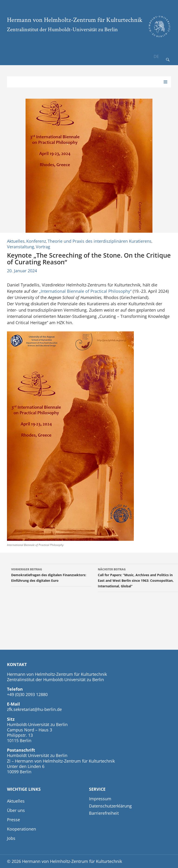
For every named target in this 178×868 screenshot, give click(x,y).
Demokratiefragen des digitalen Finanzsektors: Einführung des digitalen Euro (51, 575)
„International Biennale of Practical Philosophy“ (85, 291)
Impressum (100, 799)
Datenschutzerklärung (110, 806)
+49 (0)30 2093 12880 (27, 694)
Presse (13, 820)
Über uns (16, 810)
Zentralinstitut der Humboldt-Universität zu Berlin (62, 29)
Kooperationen (21, 829)
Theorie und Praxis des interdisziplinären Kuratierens (100, 241)
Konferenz (36, 241)
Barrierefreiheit (104, 813)
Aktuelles (16, 241)
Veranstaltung (21, 247)
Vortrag (43, 247)
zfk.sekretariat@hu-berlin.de (34, 709)
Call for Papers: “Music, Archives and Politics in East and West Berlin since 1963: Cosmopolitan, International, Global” (138, 577)
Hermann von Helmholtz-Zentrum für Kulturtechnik (75, 20)
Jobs (11, 838)
